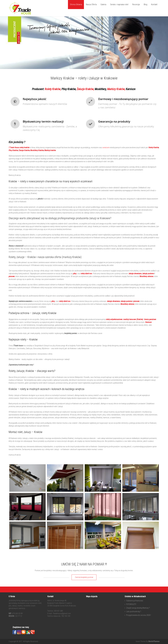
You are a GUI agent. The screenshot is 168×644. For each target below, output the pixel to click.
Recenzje (136, 4)
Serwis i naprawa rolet (119, 4)
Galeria (103, 4)
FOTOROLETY (131, 604)
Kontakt (154, 4)
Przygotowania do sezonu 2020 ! (139, 615)
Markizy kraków (50, 150)
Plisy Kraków (69, 89)
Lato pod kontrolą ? (134, 612)
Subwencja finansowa (135, 601)
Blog (146, 4)
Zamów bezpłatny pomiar (84, 577)
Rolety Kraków (53, 89)
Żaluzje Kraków (85, 89)
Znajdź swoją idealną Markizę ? (138, 608)
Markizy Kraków (116, 89)
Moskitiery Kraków (37, 150)
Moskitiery (100, 89)
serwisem (106, 148)
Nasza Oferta (91, 4)
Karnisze (131, 89)
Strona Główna (76, 4)
